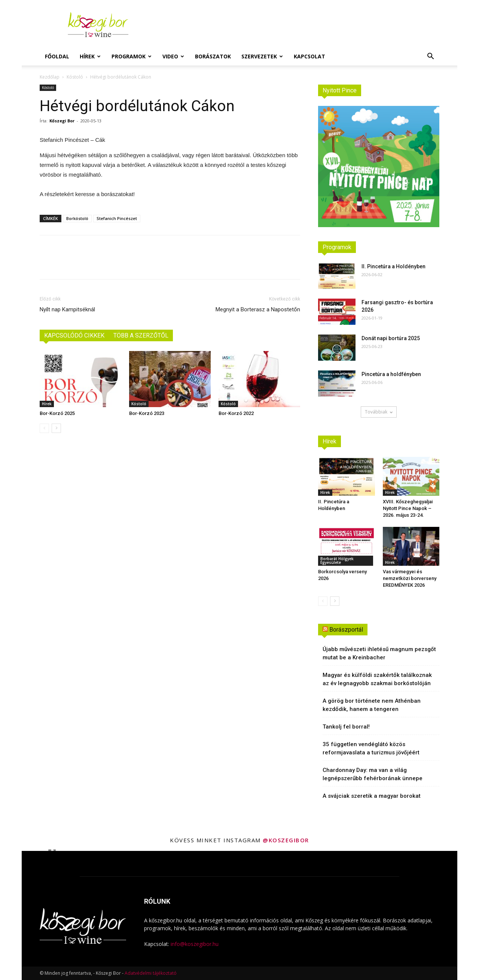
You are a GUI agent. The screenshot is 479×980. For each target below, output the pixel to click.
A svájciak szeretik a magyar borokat (372, 796)
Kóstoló (75, 77)
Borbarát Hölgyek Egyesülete (337, 561)
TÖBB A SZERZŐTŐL (141, 335)
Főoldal (57, 56)
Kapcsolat (309, 56)
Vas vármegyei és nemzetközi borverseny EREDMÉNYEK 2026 (410, 578)
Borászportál (346, 630)
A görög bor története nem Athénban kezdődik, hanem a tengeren (372, 705)
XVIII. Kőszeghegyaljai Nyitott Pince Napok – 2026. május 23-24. (408, 508)
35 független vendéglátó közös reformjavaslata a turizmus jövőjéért (371, 748)
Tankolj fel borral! (346, 727)
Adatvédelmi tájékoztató (151, 973)
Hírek (90, 56)
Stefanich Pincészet (117, 218)
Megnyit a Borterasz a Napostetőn (258, 309)
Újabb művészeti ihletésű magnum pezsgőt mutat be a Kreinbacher (379, 653)
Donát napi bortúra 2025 (391, 338)
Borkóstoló (77, 218)
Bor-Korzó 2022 (236, 413)
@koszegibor (286, 840)
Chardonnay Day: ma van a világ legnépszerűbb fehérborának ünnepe (373, 774)
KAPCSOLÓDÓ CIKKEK (74, 335)
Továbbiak (379, 412)
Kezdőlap (50, 77)
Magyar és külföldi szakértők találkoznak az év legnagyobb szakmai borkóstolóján (377, 679)
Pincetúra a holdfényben (391, 374)
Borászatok (213, 56)
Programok (132, 56)
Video (173, 56)
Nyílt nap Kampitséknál (67, 309)
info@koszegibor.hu (195, 944)
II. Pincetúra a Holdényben (393, 266)
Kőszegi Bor (62, 121)
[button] (430, 57)
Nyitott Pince (340, 90)
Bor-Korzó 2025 (57, 413)
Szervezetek (262, 56)
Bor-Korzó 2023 (147, 413)
